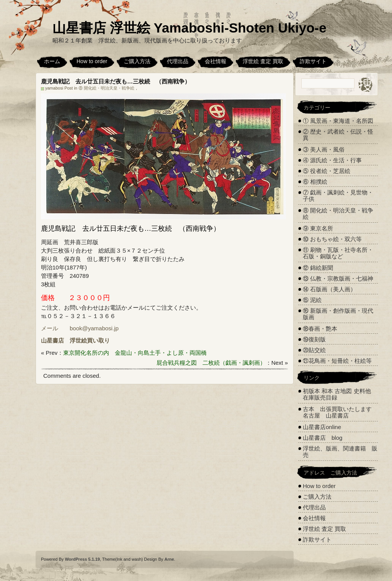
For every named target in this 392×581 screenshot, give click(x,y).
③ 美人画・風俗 (324, 149)
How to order (92, 61)
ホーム (52, 61)
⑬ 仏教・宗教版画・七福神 (338, 278)
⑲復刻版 (314, 339)
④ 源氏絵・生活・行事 (332, 160)
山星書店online (322, 427)
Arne (169, 559)
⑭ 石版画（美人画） (329, 289)
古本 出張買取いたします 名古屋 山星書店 (340, 412)
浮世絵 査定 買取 (263, 61)
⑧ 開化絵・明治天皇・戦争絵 (106, 88)
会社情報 (216, 61)
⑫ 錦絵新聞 (318, 268)
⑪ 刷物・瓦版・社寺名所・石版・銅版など (338, 253)
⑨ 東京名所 (318, 228)
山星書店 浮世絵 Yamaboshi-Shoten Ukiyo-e (189, 28)
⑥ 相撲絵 (315, 182)
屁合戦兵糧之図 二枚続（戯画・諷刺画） (211, 363)
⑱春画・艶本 (320, 329)
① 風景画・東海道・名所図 (338, 121)
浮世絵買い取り (90, 340)
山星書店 (52, 340)
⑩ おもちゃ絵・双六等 (332, 239)
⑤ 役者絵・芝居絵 (327, 171)
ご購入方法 (137, 61)
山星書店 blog (323, 438)
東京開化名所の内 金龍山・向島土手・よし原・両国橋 (135, 353)
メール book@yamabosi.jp (80, 328)
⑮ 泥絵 (312, 300)
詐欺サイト (313, 61)
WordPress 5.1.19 (82, 559)
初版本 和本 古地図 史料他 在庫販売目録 (337, 394)
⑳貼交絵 (314, 350)
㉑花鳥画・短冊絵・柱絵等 (337, 361)
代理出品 (178, 61)
